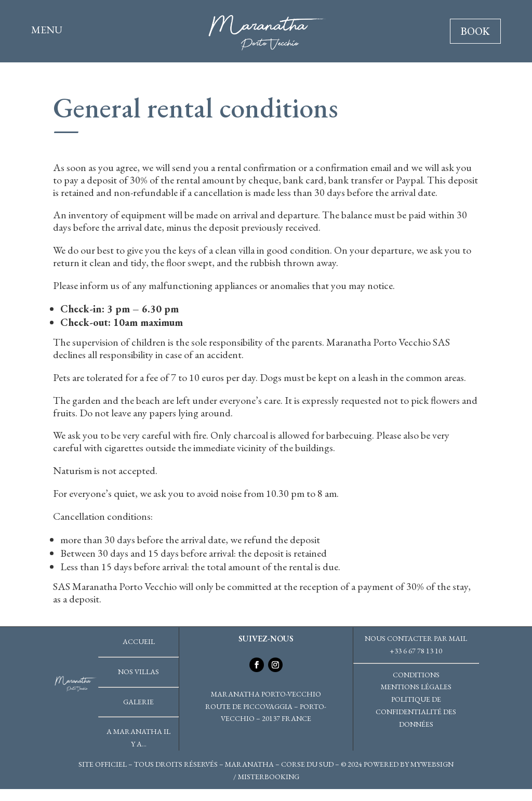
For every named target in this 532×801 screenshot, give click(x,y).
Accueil (139, 641)
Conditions (416, 675)
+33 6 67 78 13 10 (416, 651)
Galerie (138, 702)
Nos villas (138, 672)
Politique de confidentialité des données (416, 712)
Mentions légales (416, 687)
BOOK (475, 31)
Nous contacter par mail (416, 638)
